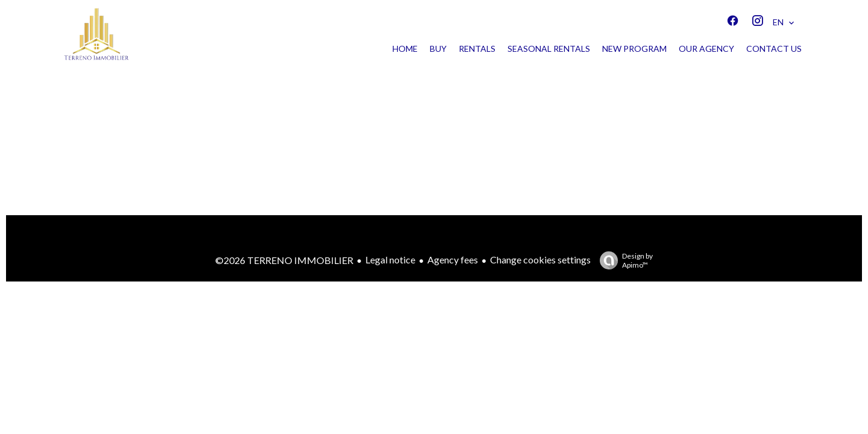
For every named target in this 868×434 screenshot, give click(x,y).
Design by (623, 260)
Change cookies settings (540, 259)
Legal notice (390, 259)
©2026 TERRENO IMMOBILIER (284, 260)
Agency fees (453, 259)
